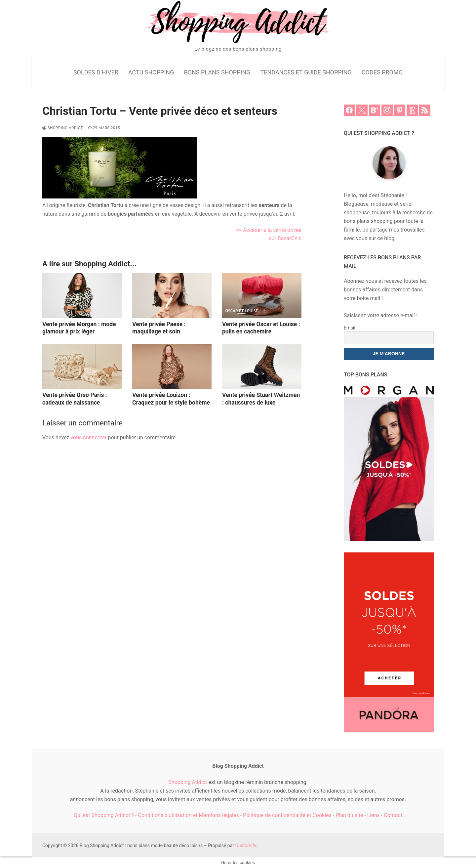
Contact (393, 815)
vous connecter (88, 437)
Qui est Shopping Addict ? (104, 815)
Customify (246, 846)
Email (350, 328)
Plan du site (349, 815)
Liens (374, 815)
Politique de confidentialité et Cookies (287, 815)
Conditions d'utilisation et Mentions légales (189, 815)
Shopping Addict (63, 128)
